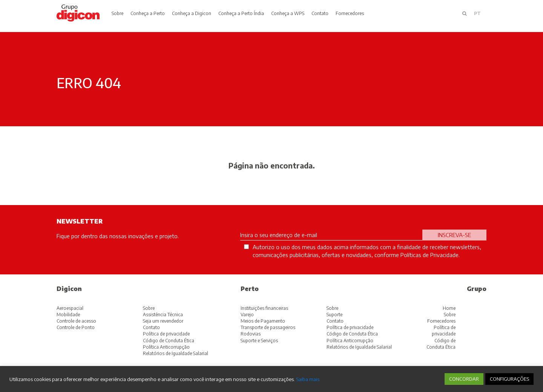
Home (449, 308)
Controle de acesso (76, 321)
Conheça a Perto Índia (241, 13)
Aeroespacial (70, 308)
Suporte (334, 315)
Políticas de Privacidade (429, 255)
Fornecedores (350, 13)
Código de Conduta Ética (169, 341)
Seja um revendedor (163, 321)
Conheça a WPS (288, 13)
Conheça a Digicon (192, 13)
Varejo (247, 315)
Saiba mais (308, 379)
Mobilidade (68, 315)
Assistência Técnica (163, 315)
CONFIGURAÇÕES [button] (509, 379)
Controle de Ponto (76, 327)
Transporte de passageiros (268, 327)
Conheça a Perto (148, 13)
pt (477, 13)
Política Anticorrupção (166, 347)
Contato (320, 13)
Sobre (117, 13)
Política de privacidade (166, 334)
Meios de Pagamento (263, 321)
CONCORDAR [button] (464, 379)
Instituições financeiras (264, 308)
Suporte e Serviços (259, 341)
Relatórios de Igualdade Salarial (176, 353)
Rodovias (251, 334)
